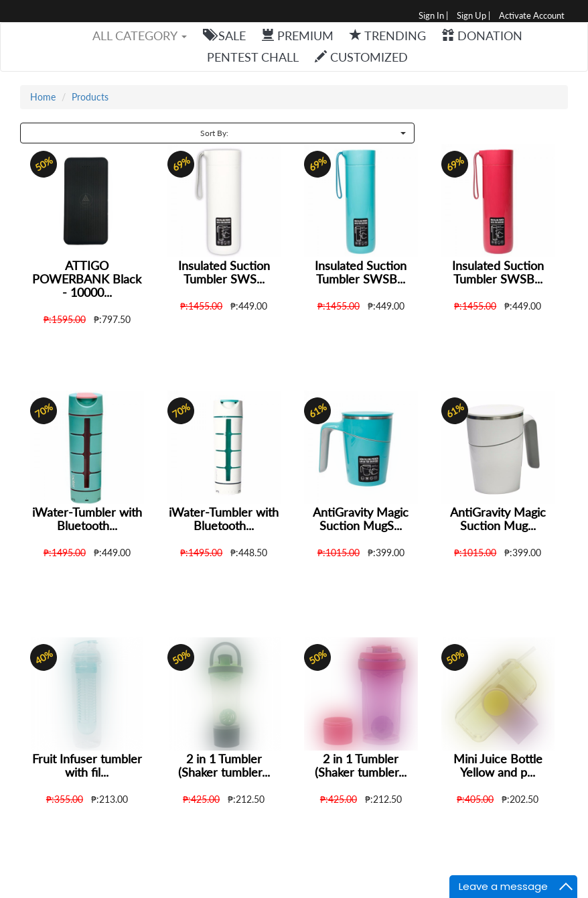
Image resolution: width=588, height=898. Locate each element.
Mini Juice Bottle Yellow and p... (498, 765)
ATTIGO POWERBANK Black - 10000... (87, 279)
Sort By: (303, 133)
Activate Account (532, 16)
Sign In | (433, 16)
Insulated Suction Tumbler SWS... (224, 272)
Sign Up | (473, 16)
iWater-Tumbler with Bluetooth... (87, 519)
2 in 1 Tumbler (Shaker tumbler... (224, 765)
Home (43, 97)
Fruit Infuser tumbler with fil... (87, 765)
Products (90, 97)
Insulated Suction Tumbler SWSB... (361, 272)
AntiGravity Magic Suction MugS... (361, 519)
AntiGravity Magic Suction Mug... (498, 519)
